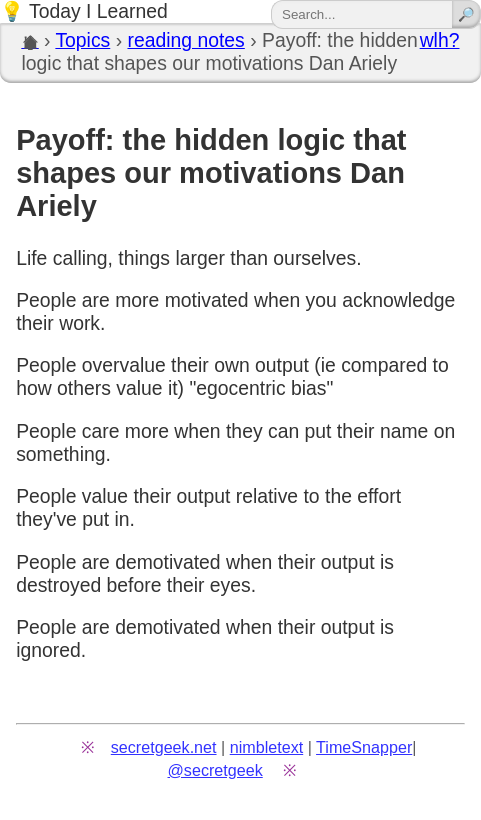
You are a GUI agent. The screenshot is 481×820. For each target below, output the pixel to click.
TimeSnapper (364, 747)
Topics (82, 40)
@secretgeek (215, 770)
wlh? (440, 40)
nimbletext (267, 747)
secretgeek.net (164, 747)
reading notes (185, 40)
